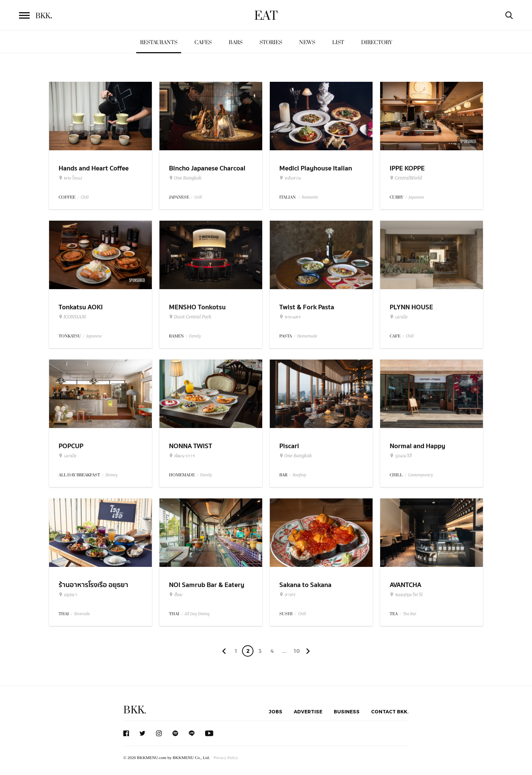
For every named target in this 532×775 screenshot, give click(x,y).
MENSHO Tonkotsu (197, 307)
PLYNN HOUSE (411, 307)
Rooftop (299, 475)
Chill (85, 197)
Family (195, 336)
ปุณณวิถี (401, 456)
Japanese (417, 197)
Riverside (82, 614)
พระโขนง (70, 178)
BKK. (135, 710)
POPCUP (71, 446)
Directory (377, 42)
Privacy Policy (226, 757)
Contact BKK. (390, 711)
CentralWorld (406, 178)
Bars (236, 42)
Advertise (308, 711)
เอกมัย (398, 317)
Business (347, 711)
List (338, 42)
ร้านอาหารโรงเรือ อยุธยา (93, 585)
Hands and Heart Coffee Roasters (94, 173)
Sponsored (468, 142)
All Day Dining (197, 614)
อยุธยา (68, 595)
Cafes (203, 42)
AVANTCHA (405, 585)
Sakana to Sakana (305, 585)
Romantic (310, 197)
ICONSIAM (72, 317)
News (307, 42)
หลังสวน (290, 178)
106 (297, 652)
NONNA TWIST (190, 446)
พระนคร (290, 317)
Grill (198, 197)
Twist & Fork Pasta (307, 307)
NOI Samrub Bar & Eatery (207, 585)
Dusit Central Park (190, 317)
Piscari (289, 446)
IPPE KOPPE (407, 168)
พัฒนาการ (182, 456)
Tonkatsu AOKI (81, 307)
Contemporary (421, 475)
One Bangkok (185, 178)
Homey (112, 475)
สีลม (176, 595)
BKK (44, 16)
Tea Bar (410, 614)
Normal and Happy (417, 446)
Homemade (307, 336)
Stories (271, 42)
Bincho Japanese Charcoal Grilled (207, 173)
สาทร (287, 595)
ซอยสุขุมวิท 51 (406, 595)
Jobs (276, 711)
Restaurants (159, 42)
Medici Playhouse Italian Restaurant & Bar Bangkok (319, 173)
